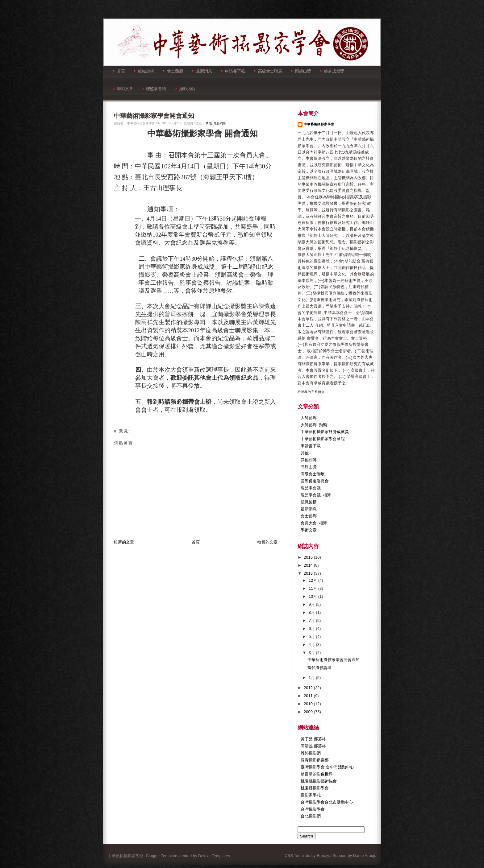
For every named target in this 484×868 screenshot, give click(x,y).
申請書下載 (233, 71)
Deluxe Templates (214, 856)
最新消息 (202, 71)
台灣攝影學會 (313, 809)
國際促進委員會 (315, 481)
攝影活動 (185, 89)
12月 (313, 580)
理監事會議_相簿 (316, 495)
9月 (312, 604)
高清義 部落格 (313, 746)
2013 (309, 573)
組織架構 (144, 71)
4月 (312, 645)
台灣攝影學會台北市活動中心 (327, 802)
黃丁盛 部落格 (313, 739)
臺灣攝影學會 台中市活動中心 (327, 767)
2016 (309, 557)
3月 (312, 653)
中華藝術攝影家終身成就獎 (325, 432)
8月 (312, 612)
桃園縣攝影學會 (315, 788)
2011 (309, 696)
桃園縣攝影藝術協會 (319, 781)
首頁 (119, 71)
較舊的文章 (267, 542)
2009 (309, 712)
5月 (312, 637)
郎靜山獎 (301, 71)
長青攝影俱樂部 (315, 760)
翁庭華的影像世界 (317, 774)
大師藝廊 (309, 418)
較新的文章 (124, 542)
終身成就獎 (332, 71)
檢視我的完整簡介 (311, 392)
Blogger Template (162, 856)
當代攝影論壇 (319, 668)
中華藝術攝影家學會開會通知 (154, 116)
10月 (313, 596)
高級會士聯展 (268, 71)
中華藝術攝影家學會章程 (323, 439)
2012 (309, 688)
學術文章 (123, 89)
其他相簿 (309, 460)
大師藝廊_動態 (314, 425)
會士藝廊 (173, 71)
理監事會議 (154, 89)
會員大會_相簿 (314, 523)
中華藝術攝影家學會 (319, 124)
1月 (312, 678)
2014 (309, 565)
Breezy (323, 856)
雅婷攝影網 (311, 753)
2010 (309, 704)
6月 (312, 628)
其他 (209, 123)
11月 (313, 588)
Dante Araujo (365, 856)
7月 (312, 620)
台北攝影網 (311, 816)
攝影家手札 (311, 795)
